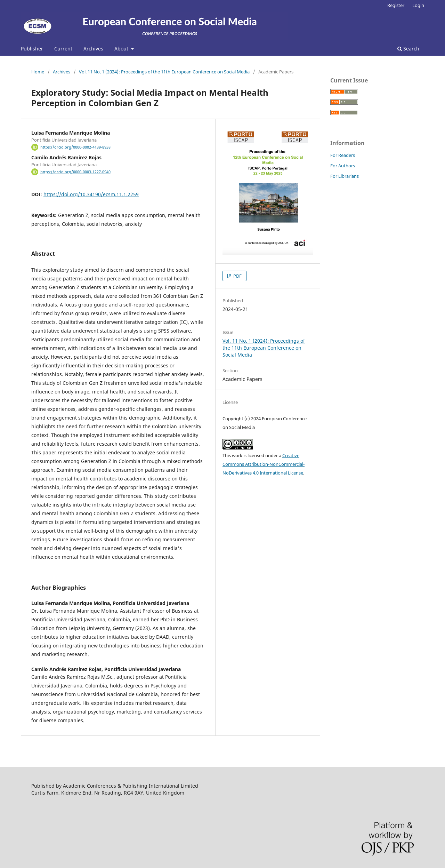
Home (38, 72)
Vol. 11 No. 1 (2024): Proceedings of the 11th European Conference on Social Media (164, 72)
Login (418, 5)
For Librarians (345, 176)
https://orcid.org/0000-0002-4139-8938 (75, 147)
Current (63, 49)
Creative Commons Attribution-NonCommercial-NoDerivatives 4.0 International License (264, 464)
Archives (93, 49)
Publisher (32, 49)
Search (408, 49)
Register (396, 5)
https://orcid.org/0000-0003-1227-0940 (75, 172)
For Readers (343, 155)
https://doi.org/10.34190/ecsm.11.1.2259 (91, 194)
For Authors (343, 166)
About (122, 49)
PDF (237, 276)
